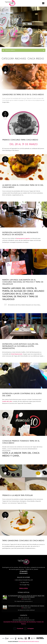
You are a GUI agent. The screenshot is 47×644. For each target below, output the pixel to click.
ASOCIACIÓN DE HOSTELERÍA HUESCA (29, 642)
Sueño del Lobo (7, 401)
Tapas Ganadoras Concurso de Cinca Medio (23, 541)
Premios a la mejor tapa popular (17, 495)
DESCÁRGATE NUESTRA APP (24, 580)
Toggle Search (9, 50)
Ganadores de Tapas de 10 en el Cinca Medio (23, 95)
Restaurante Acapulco (23, 238)
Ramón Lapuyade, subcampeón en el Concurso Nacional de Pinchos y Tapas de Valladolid (23, 282)
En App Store (25, 582)
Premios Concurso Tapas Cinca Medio (20, 140)
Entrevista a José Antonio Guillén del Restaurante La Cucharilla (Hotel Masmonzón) (20, 346)
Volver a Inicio (24, 588)
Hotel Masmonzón (17, 354)
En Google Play (25, 585)
